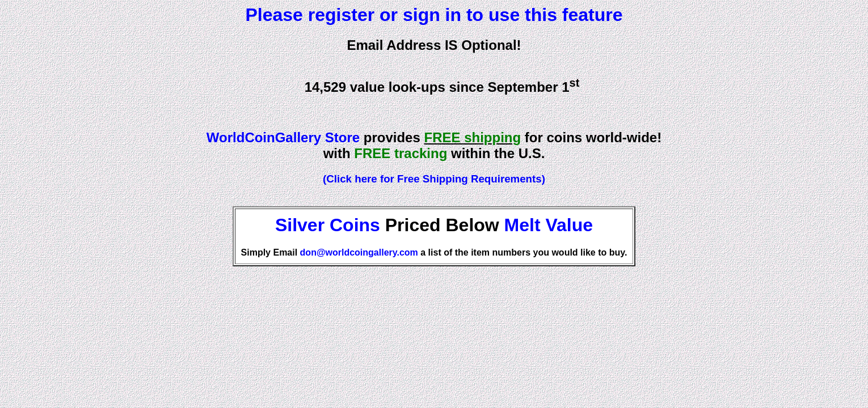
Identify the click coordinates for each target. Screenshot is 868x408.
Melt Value (549, 225)
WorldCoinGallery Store (283, 137)
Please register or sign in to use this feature (434, 15)
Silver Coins (328, 225)
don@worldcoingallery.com (359, 252)
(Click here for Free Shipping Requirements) (434, 179)
